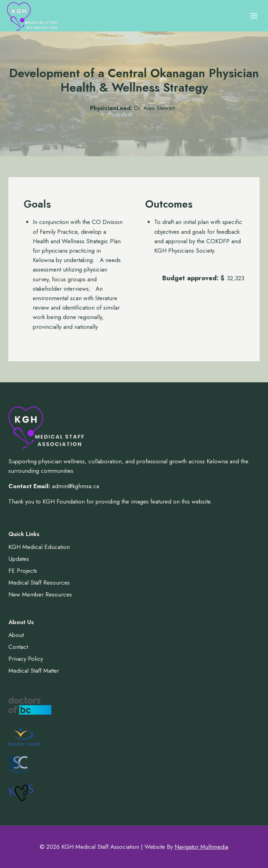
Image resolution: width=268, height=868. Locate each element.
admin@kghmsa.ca (76, 486)
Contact (18, 647)
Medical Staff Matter (34, 671)
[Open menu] (254, 16)
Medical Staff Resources (39, 583)
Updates (19, 559)
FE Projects (23, 571)
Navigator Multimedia (201, 847)
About (16, 635)
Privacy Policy (26, 659)
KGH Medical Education (39, 547)
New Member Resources (40, 594)
